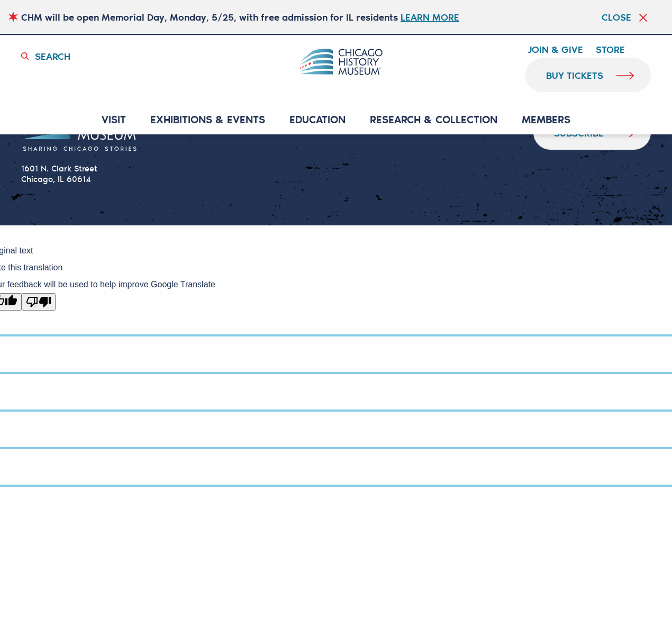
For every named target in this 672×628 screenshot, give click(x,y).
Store (610, 50)
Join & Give (555, 50)
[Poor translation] (39, 302)
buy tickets (575, 75)
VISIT (114, 120)
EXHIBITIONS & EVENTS (208, 120)
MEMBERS (546, 120)
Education (317, 120)
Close (616, 17)
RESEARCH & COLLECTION (434, 120)
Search (53, 56)
